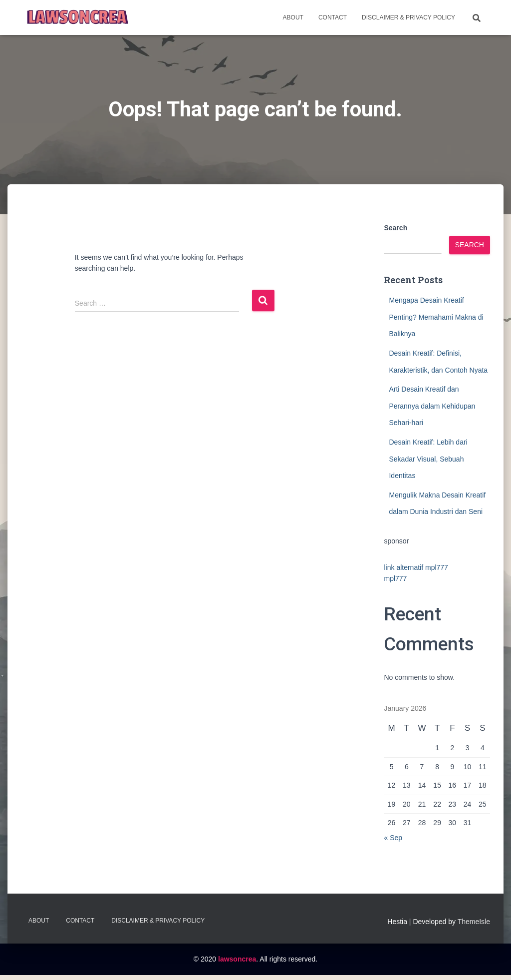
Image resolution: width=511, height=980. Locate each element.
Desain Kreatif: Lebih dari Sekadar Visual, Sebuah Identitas (428, 459)
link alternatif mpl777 (416, 567)
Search (395, 228)
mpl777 (395, 578)
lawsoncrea (237, 959)
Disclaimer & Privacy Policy (408, 17)
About (293, 17)
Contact (333, 17)
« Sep (393, 838)
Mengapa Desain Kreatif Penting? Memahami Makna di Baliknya (436, 317)
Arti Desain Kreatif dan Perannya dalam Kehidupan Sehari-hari (432, 406)
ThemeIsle (474, 922)
